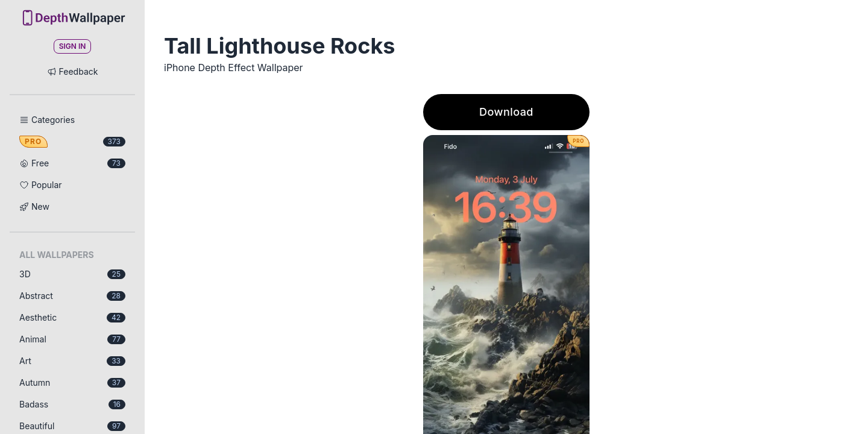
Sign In (73, 46)
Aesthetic (72, 317)
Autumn (72, 382)
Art (72, 361)
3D (72, 274)
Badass (72, 404)
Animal (72, 339)
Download (506, 112)
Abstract (72, 296)
